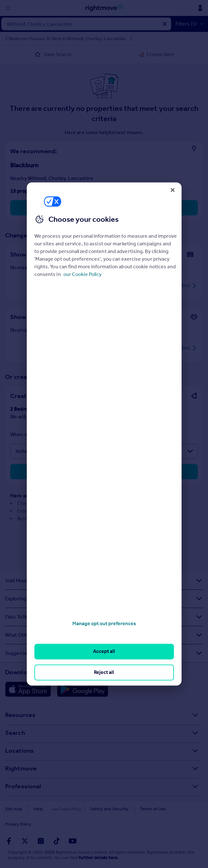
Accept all (104, 651)
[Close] (173, 190)
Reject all (104, 672)
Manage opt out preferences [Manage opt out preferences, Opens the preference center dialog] (104, 623)
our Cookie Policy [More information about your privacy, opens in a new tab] (82, 274)
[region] (104, 434)
